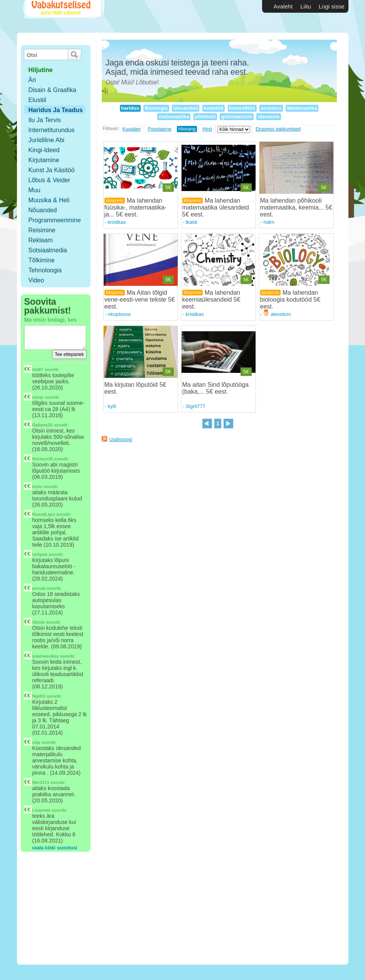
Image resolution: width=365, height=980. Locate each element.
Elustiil (37, 100)
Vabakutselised (63, 16)
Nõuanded (43, 210)
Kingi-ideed (44, 150)
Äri (32, 80)
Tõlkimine (42, 260)
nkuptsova (119, 314)
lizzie (37, 487)
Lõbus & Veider (50, 180)
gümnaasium (236, 117)
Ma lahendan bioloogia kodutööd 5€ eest (290, 300)
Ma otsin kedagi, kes (50, 320)
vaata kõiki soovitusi (55, 848)
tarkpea (40, 554)
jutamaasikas (46, 656)
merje (38, 397)
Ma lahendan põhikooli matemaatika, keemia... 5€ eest (296, 207)
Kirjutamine (44, 160)
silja (36, 742)
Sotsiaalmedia (48, 250)
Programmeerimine (55, 220)
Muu (34, 190)
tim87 (38, 369)
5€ (168, 187)
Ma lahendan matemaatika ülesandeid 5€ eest (216, 207)
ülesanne (269, 117)
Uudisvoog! (121, 440)
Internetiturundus (52, 130)
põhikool (205, 117)
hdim (269, 222)
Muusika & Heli (49, 200)
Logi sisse (332, 6)
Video (36, 280)
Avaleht (283, 6)
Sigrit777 (195, 406)
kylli (112, 406)
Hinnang (187, 129)
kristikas (117, 222)
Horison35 (43, 459)
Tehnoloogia (45, 270)
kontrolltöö (242, 108)
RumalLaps (44, 514)
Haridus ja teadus (56, 110)
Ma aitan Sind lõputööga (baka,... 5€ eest (216, 388)
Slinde (39, 622)
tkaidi (191, 222)
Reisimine (42, 230)
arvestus (271, 108)
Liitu (306, 6)
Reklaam (41, 240)
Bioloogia (156, 108)
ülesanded (186, 108)
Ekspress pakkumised (278, 129)
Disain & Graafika (53, 90)
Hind (207, 129)
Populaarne (159, 129)
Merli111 (41, 782)
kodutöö (214, 108)
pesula (39, 588)
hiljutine (41, 70)
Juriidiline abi (46, 140)
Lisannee (42, 810)
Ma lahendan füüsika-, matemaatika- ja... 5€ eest (136, 207)
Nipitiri (39, 696)
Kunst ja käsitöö (52, 170)
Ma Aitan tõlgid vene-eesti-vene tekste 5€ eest (140, 300)
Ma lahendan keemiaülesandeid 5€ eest (211, 300)
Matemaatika (302, 108)
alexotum (277, 314)
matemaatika (174, 117)
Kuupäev (132, 129)
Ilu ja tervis (45, 120)
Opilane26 (43, 425)
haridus (130, 108)
